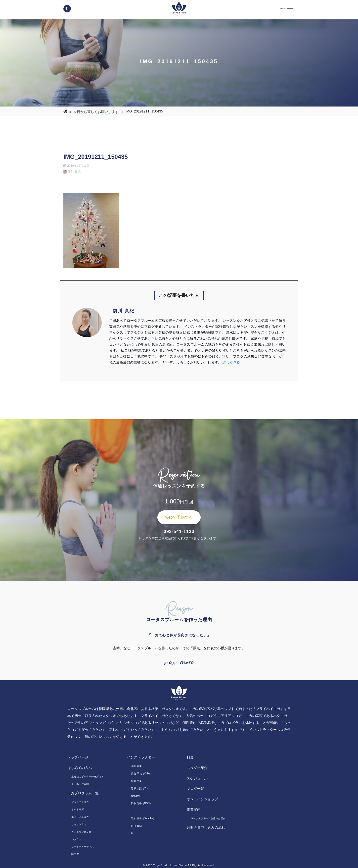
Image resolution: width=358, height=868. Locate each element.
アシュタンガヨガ (81, 832)
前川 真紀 (136, 826)
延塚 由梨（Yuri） (141, 788)
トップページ (78, 757)
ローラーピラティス (83, 847)
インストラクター (141, 757)
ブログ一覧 (195, 789)
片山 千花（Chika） (142, 774)
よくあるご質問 (80, 784)
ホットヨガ (78, 809)
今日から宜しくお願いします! (96, 112)
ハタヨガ (76, 839)
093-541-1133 (179, 532)
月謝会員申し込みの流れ (206, 827)
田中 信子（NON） (142, 803)
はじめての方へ (80, 768)
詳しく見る (231, 362)
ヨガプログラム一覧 (83, 793)
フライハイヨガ (80, 802)
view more (179, 662)
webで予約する (179, 517)
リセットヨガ (79, 824)
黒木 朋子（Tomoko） (143, 818)
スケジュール (197, 778)
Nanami (135, 796)
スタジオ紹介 (197, 768)
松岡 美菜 (136, 781)
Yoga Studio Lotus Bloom (170, 865)
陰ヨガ (75, 854)
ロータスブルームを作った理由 (208, 818)
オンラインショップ (202, 799)
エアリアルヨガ (80, 817)
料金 (190, 757)
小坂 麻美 (136, 766)
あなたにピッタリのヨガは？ (88, 777)
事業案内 (194, 810)
